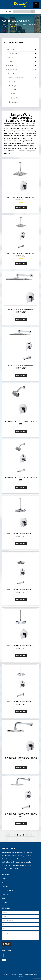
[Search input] (23, 12)
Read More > (21, 207)
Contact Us (6, 902)
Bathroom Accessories (23, 78)
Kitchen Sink (23, 82)
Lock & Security (22, 54)
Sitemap (21, 977)
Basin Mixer (14, 90)
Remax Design (22, 70)
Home (4, 879)
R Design (22, 66)
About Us (5, 883)
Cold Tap (24, 94)
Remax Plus (22, 74)
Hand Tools (22, 50)
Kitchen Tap (24, 98)
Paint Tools (22, 58)
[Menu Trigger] (36, 5)
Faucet (22, 62)
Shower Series (23, 102)
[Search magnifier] (33, 12)
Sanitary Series (23, 86)
